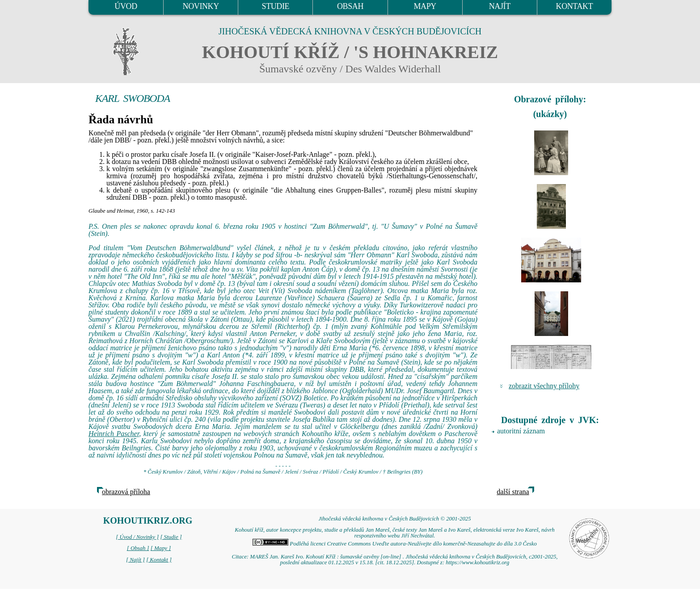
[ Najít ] (135, 560)
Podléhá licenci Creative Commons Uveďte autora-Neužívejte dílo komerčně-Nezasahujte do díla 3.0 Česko (395, 544)
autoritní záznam (521, 431)
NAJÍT (500, 6)
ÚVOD (126, 6)
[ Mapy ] (161, 548)
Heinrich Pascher (114, 434)
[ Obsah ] (138, 548)
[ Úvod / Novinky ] (137, 537)
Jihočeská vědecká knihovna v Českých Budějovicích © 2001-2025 (394, 519)
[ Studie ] (171, 537)
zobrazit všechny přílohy (544, 386)
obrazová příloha (126, 492)
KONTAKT (575, 6)
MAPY (425, 6)
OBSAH (350, 6)
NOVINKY (201, 6)
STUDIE (276, 6)
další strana (513, 492)
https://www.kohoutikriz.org (477, 562)
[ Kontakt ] (159, 560)
